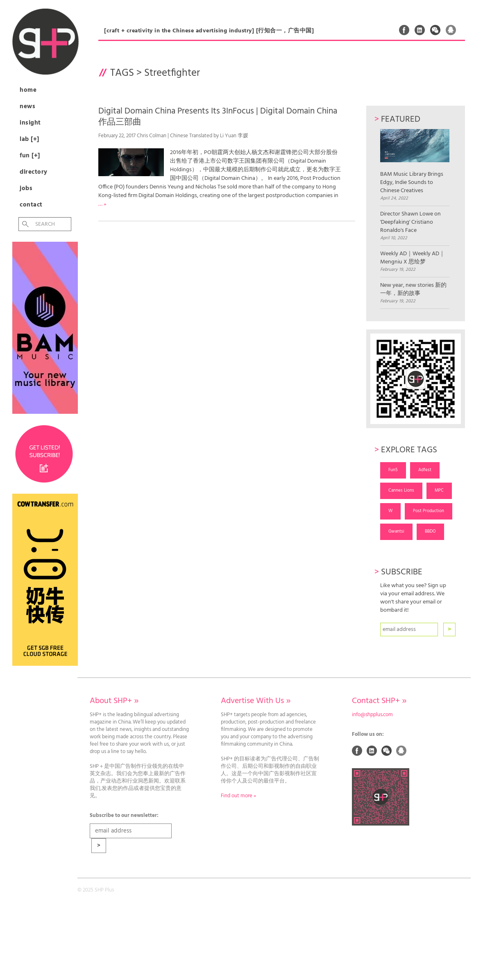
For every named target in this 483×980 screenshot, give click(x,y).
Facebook (404, 30)
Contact (31, 205)
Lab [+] (29, 139)
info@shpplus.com (372, 715)
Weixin (435, 30)
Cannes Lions (401, 490)
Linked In (420, 30)
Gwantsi (396, 531)
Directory (34, 172)
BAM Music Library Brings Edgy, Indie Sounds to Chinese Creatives (415, 162)
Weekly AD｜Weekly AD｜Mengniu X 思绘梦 (413, 258)
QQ (451, 30)
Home (28, 90)
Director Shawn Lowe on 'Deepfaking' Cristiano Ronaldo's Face (410, 222)
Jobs (26, 188)
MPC (439, 490)
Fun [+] (30, 156)
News (27, 107)
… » (102, 204)
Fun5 (393, 470)
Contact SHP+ (379, 701)
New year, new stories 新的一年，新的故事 (413, 290)
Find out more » (238, 796)
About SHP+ (114, 701)
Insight (30, 123)
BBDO (430, 531)
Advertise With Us (256, 701)
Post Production (429, 511)
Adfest (425, 470)
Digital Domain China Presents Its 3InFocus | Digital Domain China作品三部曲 (218, 117)
